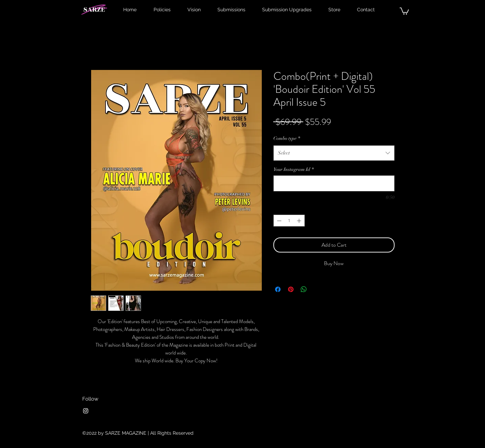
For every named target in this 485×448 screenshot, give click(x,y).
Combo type (287, 138)
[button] (404, 11)
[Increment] (300, 221)
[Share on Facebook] (278, 289)
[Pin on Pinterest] (291, 289)
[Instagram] (86, 411)
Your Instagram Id (294, 169)
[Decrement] (279, 221)
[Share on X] (317, 289)
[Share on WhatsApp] (304, 289)
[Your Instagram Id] (334, 183)
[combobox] (334, 153)
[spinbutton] (289, 221)
